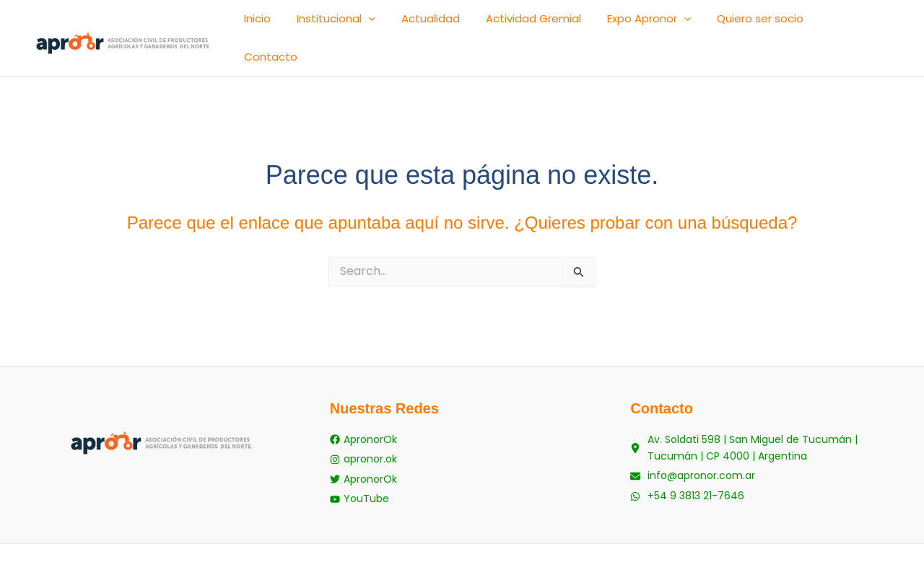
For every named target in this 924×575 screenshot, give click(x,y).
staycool (534, 538)
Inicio (350, 23)
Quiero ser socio (781, 23)
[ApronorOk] (363, 412)
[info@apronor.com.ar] (693, 445)
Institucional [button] (415, 24)
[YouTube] (359, 461)
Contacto (863, 23)
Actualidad (495, 23)
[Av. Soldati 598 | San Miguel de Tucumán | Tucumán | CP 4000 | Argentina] (763, 420)
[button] (447, 24)
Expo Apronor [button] (684, 24)
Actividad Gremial (583, 23)
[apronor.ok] (363, 428)
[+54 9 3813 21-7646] (687, 461)
